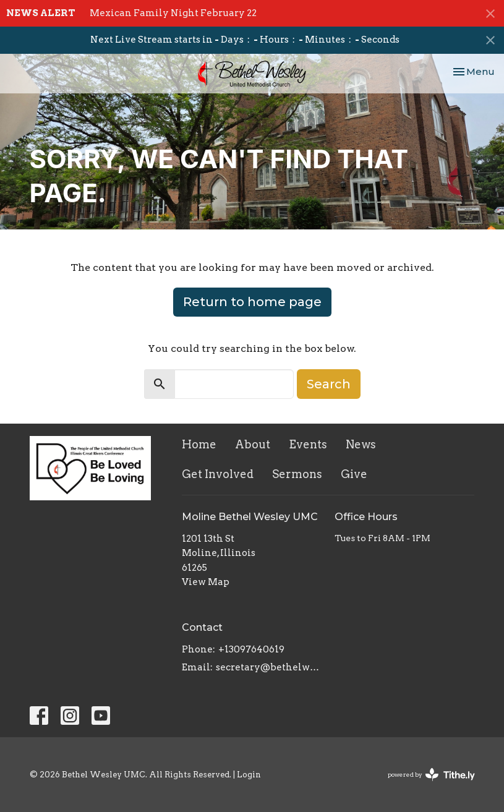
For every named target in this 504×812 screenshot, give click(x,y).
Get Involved (218, 474)
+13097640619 (251, 649)
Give (354, 474)
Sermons (297, 474)
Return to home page (252, 302)
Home (199, 444)
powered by (431, 775)
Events (308, 444)
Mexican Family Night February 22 (173, 13)
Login (249, 775)
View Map (206, 582)
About (253, 444)
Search (329, 384)
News (361, 444)
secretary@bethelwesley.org (269, 667)
